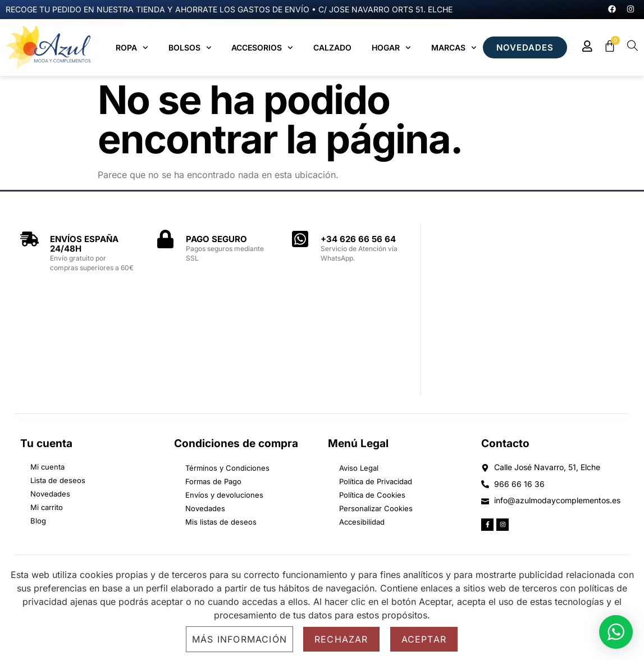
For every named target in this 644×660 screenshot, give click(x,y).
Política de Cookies (372, 495)
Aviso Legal (359, 468)
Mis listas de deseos (221, 522)
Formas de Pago (213, 481)
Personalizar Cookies (376, 508)
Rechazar (341, 639)
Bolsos (190, 48)
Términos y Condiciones (227, 468)
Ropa (132, 48)
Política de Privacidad (376, 481)
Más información (239, 639)
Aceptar (424, 639)
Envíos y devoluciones (224, 495)
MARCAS (454, 48)
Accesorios (262, 48)
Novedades (205, 508)
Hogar (391, 48)
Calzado (332, 47)
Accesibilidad (362, 522)
